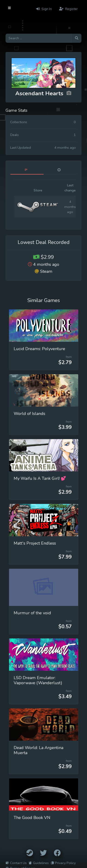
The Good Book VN (32, 818)
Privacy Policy (63, 863)
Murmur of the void (32, 613)
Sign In (44, 9)
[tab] (27, 170)
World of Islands (29, 414)
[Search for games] (39, 38)
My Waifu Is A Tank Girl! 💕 (40, 478)
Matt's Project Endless (35, 543)
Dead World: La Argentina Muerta (39, 750)
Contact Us (16, 863)
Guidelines (39, 863)
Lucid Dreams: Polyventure (39, 349)
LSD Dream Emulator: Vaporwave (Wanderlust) (38, 680)
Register (68, 9)
